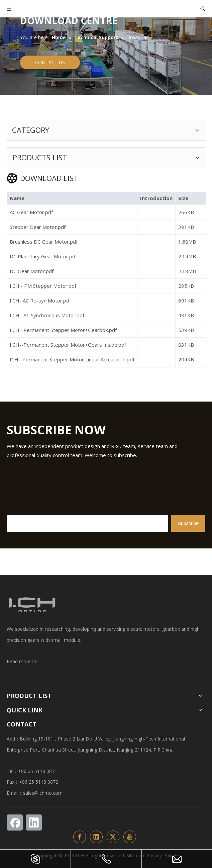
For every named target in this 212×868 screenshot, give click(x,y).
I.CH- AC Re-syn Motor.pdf (40, 300)
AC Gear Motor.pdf (31, 212)
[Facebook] (15, 822)
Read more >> (22, 661)
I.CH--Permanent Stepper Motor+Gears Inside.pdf (68, 345)
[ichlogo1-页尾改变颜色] (32, 605)
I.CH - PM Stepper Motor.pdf (43, 286)
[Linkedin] (34, 822)
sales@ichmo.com (43, 793)
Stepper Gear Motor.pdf (38, 227)
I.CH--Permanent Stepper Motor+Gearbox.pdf (63, 330)
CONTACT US (50, 62)
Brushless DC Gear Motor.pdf (44, 242)
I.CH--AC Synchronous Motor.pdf (47, 315)
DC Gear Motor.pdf (32, 271)
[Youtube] (130, 837)
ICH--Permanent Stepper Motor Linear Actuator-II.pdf (72, 359)
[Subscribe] (188, 523)
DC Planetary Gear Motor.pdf (43, 256)
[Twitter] (113, 837)
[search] (87, 523)
